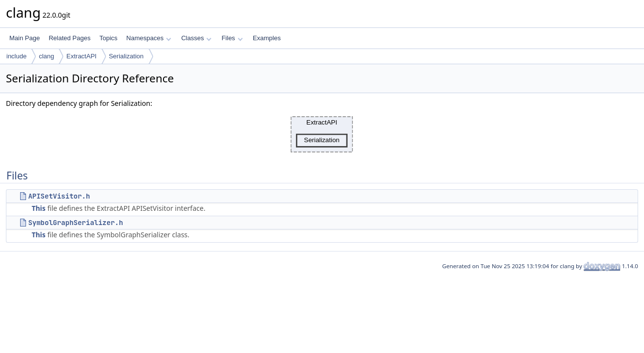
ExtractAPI (81, 56)
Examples (267, 38)
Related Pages (69, 38)
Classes (196, 38)
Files (232, 38)
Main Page (25, 38)
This (38, 208)
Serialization (126, 56)
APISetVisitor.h (59, 196)
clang (46, 56)
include (16, 56)
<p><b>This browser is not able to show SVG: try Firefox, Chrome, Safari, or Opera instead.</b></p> (322, 134)
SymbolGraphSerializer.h (75, 223)
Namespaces (148, 38)
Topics (108, 38)
